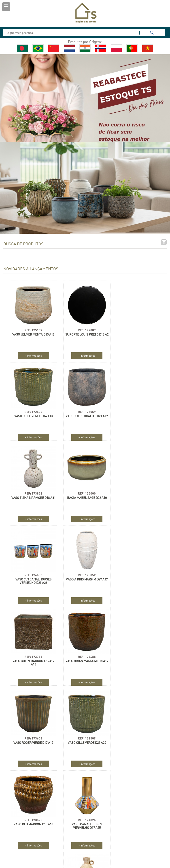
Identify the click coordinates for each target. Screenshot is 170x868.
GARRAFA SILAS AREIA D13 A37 (33, 742)
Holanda (98, 823)
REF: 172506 (136, 328)
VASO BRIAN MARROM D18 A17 (33, 577)
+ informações (33, 354)
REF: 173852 (84, 410)
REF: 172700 (136, 655)
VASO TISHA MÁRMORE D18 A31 (84, 416)
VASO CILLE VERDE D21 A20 (136, 577)
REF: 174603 (33, 492)
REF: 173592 (33, 655)
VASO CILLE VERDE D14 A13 (136, 333)
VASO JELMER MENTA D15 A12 (33, 333)
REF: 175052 (84, 492)
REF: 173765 (33, 736)
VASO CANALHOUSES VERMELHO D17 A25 (84, 661)
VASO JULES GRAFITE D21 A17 (33, 414)
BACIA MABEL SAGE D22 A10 (136, 414)
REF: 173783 (136, 492)
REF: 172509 (136, 573)
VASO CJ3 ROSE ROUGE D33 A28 (136, 661)
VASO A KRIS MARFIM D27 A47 (84, 496)
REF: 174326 (84, 655)
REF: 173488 (33, 573)
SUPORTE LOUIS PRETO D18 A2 (84, 334)
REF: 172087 (84, 328)
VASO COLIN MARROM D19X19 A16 (136, 497)
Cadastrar (22, 838)
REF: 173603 (84, 573)
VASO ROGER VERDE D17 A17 (84, 577)
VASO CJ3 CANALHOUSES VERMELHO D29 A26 (33, 497)
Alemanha (122, 823)
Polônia (97, 831)
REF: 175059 (33, 410)
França (120, 831)
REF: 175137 (33, 328)
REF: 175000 (136, 410)
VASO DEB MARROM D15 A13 (33, 659)
